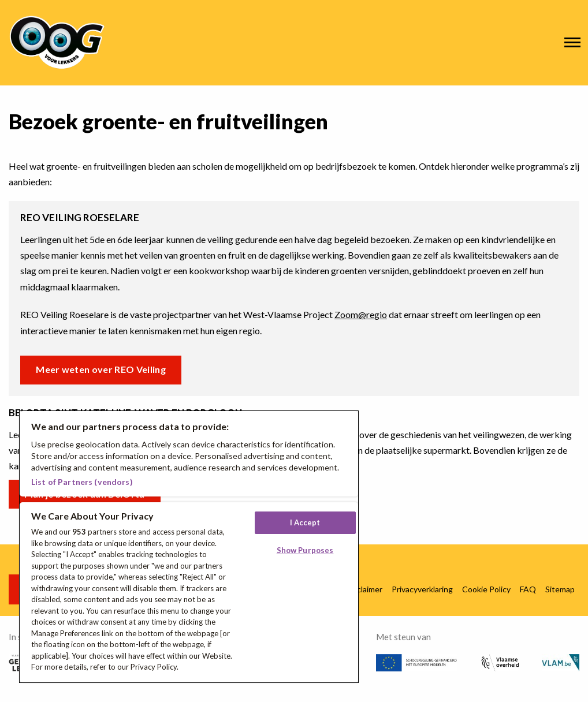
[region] (189, 547)
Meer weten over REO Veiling (101, 369)
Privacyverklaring (422, 589)
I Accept (305, 522)
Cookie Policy (486, 589)
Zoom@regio (361, 314)
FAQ (528, 589)
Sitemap (560, 589)
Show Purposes (305, 550)
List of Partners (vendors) (82, 482)
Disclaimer (364, 589)
